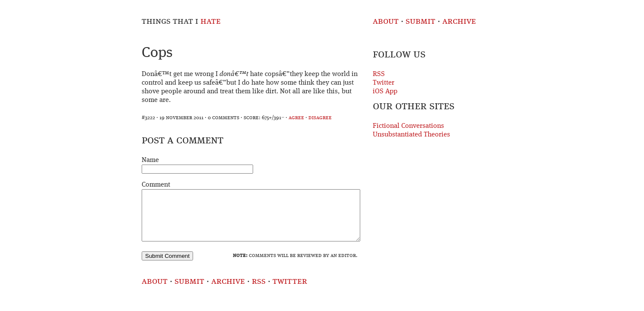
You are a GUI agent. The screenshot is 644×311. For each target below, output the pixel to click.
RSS (379, 74)
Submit (420, 21)
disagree (320, 118)
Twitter (384, 83)
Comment (156, 185)
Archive (459, 21)
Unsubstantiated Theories (411, 135)
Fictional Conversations (408, 126)
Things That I (181, 21)
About (386, 21)
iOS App (385, 92)
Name (150, 160)
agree (296, 118)
